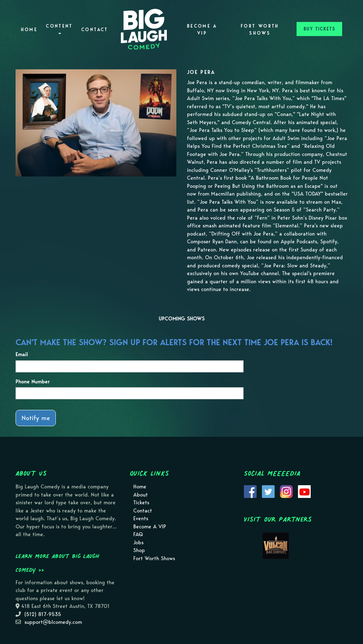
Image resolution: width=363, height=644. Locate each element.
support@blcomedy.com (53, 622)
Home (29, 30)
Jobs (138, 543)
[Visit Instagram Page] (286, 491)
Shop (139, 550)
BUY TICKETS (320, 29)
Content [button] (59, 29)
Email (22, 354)
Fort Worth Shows (260, 30)
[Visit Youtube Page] (304, 491)
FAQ (138, 534)
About (140, 495)
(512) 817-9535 (43, 614)
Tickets (141, 503)
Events (141, 518)
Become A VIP (202, 30)
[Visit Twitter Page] (268, 491)
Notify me (36, 418)
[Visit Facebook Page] (250, 491)
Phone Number (33, 382)
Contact (95, 30)
